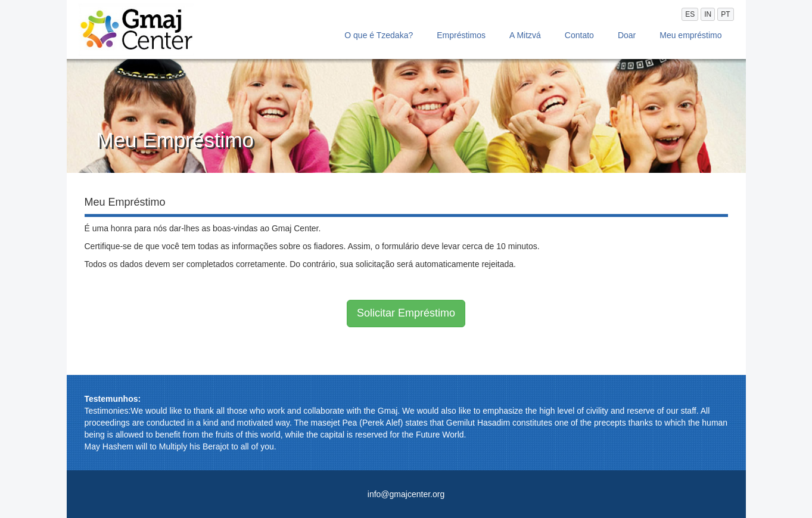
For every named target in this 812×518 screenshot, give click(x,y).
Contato (579, 35)
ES (690, 14)
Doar (627, 35)
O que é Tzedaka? (379, 35)
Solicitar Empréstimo (406, 313)
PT (725, 14)
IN (708, 14)
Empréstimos (461, 35)
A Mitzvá (525, 35)
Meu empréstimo (690, 35)
